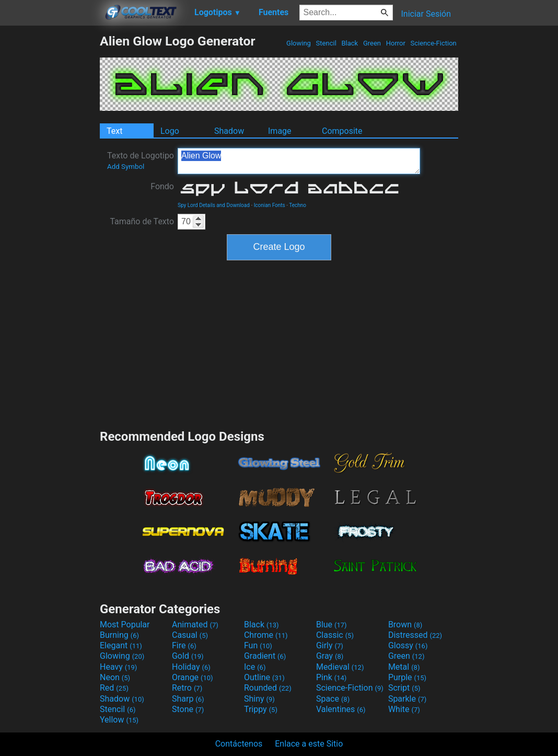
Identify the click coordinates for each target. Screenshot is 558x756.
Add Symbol (126, 167)
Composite (342, 131)
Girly (330, 645)
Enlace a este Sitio (309, 744)
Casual (190, 635)
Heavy (118, 667)
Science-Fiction (433, 43)
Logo (170, 131)
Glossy (408, 645)
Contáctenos (239, 744)
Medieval (340, 667)
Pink (332, 677)
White (404, 709)
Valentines (341, 709)
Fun (258, 645)
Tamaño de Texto (142, 221)
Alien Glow (299, 161)
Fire (184, 645)
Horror (396, 43)
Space (333, 699)
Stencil (326, 43)
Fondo (162, 186)
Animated (195, 625)
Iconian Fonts (270, 205)
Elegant (121, 645)
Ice (255, 667)
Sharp (188, 699)
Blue (332, 625)
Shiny (259, 699)
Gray (330, 656)
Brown (405, 625)
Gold (188, 656)
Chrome (266, 635)
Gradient (265, 656)
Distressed (415, 635)
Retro (187, 688)
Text (114, 131)
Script (404, 688)
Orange (193, 677)
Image (280, 131)
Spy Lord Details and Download (214, 205)
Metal (404, 667)
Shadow (229, 131)
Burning (119, 635)
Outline (264, 677)
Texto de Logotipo (141, 161)
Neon (115, 677)
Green (372, 43)
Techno (298, 205)
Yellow (119, 720)
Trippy (261, 709)
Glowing (299, 43)
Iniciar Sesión (426, 14)
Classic (335, 635)
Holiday (191, 667)
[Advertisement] (50, 190)
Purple (407, 677)
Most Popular (125, 625)
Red (114, 688)
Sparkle (407, 699)
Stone (188, 709)
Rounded (268, 688)
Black (350, 43)
